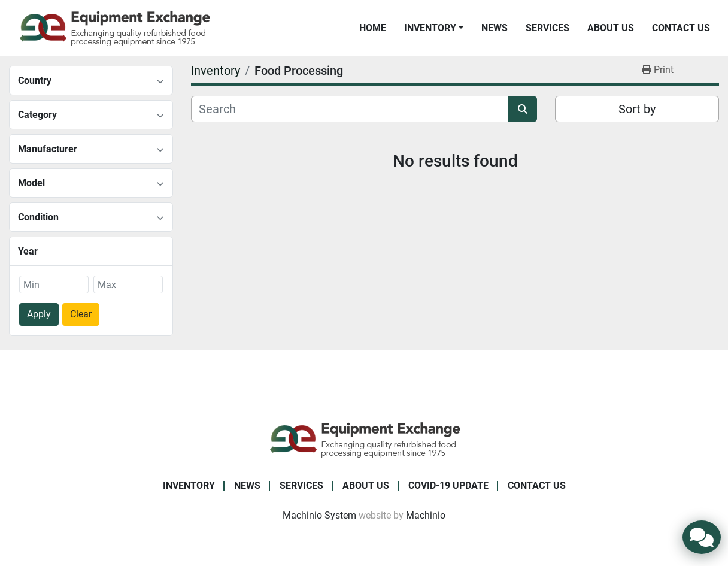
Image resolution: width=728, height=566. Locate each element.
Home (373, 28)
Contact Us (681, 28)
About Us (611, 28)
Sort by (637, 109)
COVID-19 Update (448, 485)
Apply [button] (39, 314)
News (495, 28)
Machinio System (319, 515)
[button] (434, 28)
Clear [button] (81, 314)
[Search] (350, 109)
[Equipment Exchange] (364, 439)
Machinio (426, 515)
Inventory (430, 28)
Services (547, 28)
